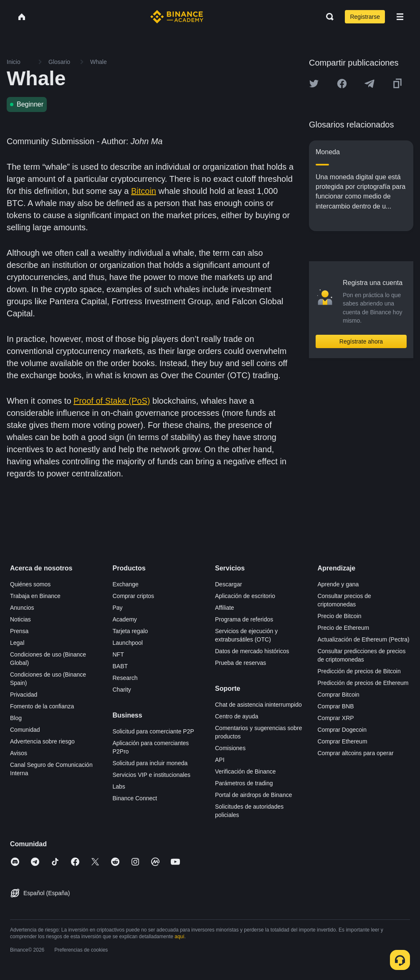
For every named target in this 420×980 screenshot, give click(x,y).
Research (125, 678)
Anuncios (22, 608)
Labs (119, 787)
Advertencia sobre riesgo (42, 741)
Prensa (19, 631)
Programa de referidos (244, 619)
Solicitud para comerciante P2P (153, 731)
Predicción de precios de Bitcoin (359, 671)
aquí (179, 937)
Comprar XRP (336, 718)
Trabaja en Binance (35, 596)
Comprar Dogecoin (342, 730)
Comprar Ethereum (343, 741)
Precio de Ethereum (344, 628)
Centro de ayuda (237, 716)
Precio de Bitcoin (340, 616)
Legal (17, 643)
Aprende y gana (338, 584)
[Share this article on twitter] (314, 84)
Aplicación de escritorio (245, 596)
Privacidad (24, 695)
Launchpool (128, 643)
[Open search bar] (327, 17)
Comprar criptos (134, 596)
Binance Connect (135, 798)
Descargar (229, 584)
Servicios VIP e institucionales (152, 775)
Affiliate (225, 608)
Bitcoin (144, 191)
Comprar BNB (336, 706)
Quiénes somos (30, 584)
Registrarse (365, 17)
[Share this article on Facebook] (342, 84)
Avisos (19, 753)
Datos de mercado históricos (252, 651)
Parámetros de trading (244, 783)
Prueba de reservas (240, 663)
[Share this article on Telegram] (369, 84)
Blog (16, 718)
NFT (118, 654)
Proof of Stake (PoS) (112, 401)
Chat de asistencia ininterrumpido (258, 705)
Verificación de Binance (245, 771)
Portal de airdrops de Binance (253, 795)
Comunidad (25, 730)
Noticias (20, 619)
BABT (120, 666)
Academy (125, 619)
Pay (118, 608)
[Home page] (177, 17)
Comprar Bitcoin (339, 695)
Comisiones (230, 748)
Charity (122, 690)
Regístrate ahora (361, 341)
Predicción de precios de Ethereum (363, 683)
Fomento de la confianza (42, 706)
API (220, 760)
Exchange (126, 584)
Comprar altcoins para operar (356, 753)
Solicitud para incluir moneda (150, 763)
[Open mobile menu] (400, 17)
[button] (400, 17)
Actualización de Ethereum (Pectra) (364, 639)
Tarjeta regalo (130, 631)
